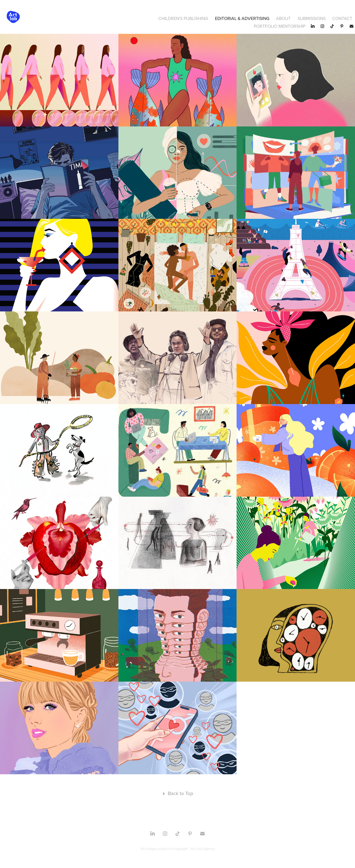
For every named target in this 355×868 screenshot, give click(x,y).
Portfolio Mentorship (280, 26)
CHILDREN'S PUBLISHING (183, 18)
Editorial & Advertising (242, 18)
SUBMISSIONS (312, 18)
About (283, 18)
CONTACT (342, 18)
